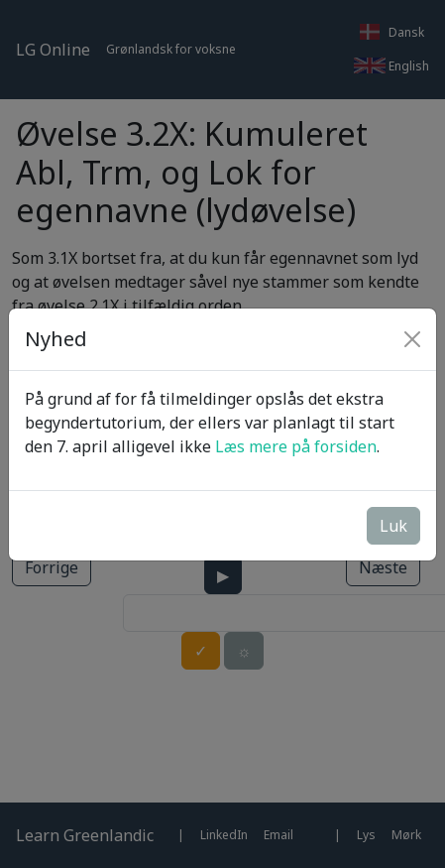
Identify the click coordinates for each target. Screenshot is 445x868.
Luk (393, 526)
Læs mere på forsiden (296, 446)
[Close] (412, 339)
